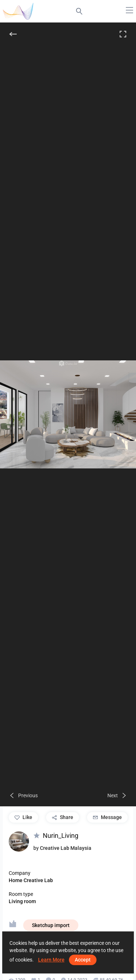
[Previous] (23, 795)
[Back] (13, 34)
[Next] (117, 795)
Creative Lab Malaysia (66, 848)
